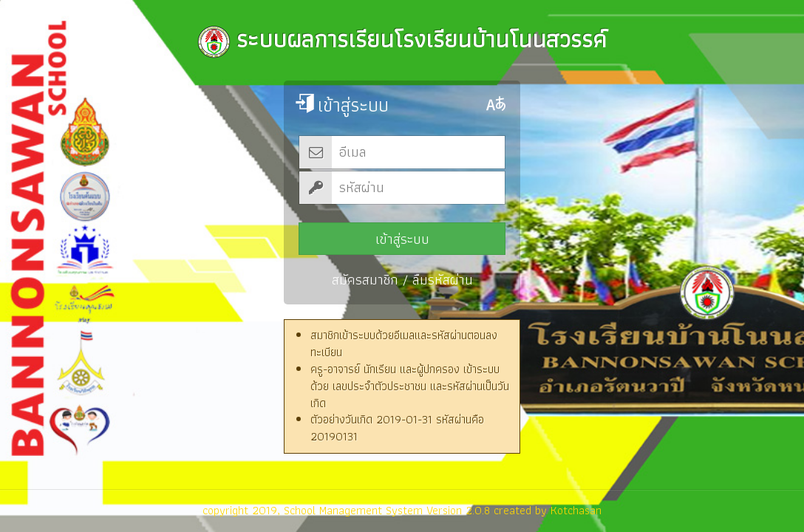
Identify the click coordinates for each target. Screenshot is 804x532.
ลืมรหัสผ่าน (443, 280)
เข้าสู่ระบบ (402, 239)
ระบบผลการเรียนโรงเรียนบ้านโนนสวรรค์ (402, 39)
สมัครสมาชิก (365, 280)
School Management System (353, 510)
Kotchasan (576, 510)
